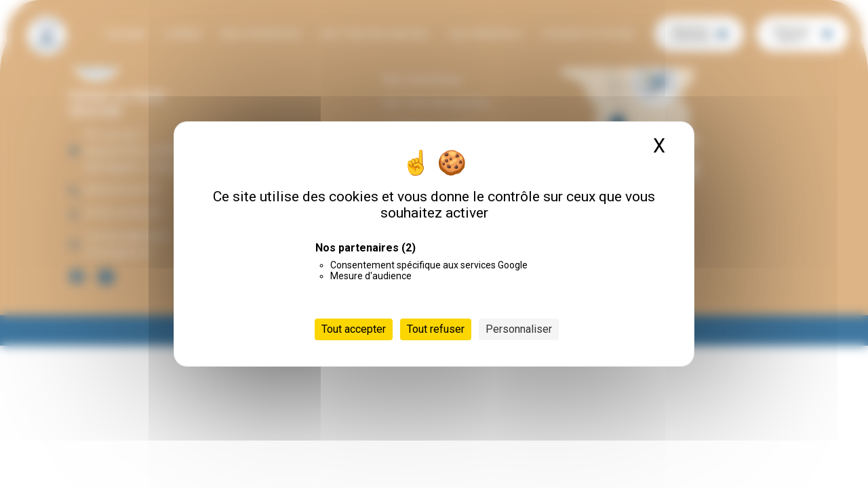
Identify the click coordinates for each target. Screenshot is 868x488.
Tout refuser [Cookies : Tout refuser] (436, 329)
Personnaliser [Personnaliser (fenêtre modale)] (519, 329)
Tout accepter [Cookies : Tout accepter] (354, 329)
